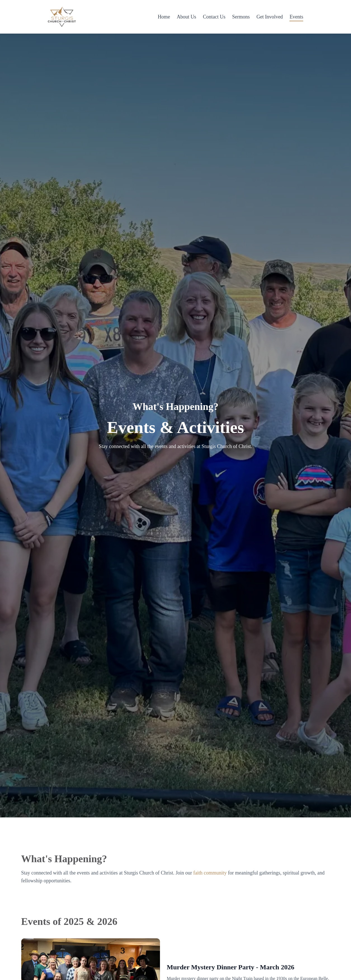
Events (296, 17)
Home (164, 17)
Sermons (241, 17)
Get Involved (270, 17)
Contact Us (214, 17)
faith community (210, 873)
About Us (187, 17)
